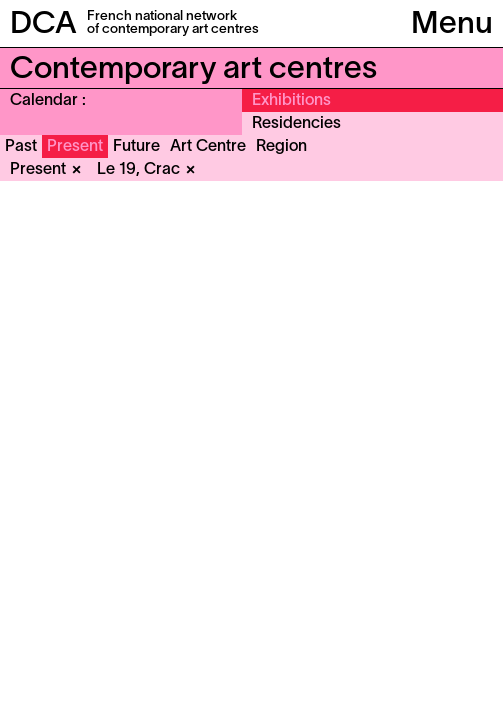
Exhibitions (291, 101)
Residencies (296, 124)
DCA (43, 25)
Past (21, 147)
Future (136, 147)
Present (75, 147)
